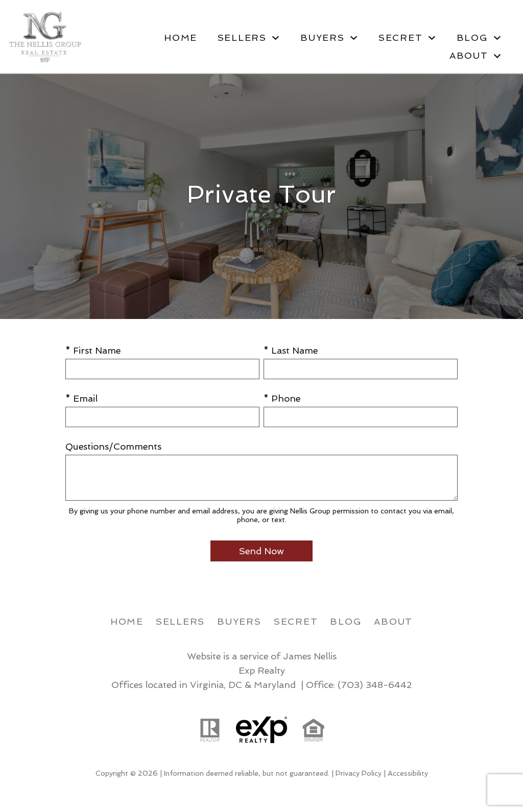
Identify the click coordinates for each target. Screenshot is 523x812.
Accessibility (408, 773)
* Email (81, 398)
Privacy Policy (359, 773)
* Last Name (291, 350)
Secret (296, 621)
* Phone (282, 398)
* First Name (93, 350)
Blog (346, 621)
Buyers (239, 621)
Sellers (180, 621)
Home (181, 38)
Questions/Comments (113, 446)
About (393, 621)
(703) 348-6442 (375, 685)
